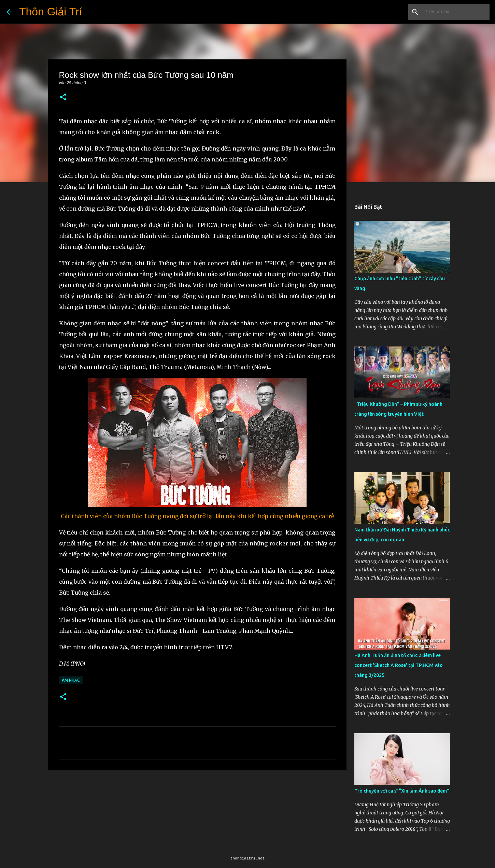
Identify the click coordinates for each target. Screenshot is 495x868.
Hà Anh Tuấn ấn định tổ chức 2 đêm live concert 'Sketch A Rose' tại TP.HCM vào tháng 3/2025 (399, 665)
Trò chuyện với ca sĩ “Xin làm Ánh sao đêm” (402, 791)
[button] (63, 97)
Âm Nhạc (71, 680)
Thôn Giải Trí (51, 12)
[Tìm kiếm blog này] (454, 12)
